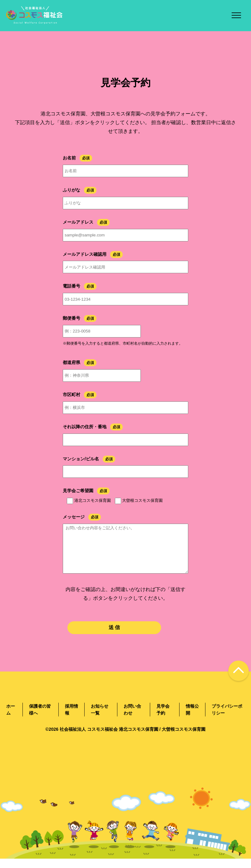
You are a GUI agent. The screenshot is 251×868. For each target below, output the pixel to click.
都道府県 (71, 362)
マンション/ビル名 (81, 459)
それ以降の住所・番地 (85, 427)
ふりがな (71, 190)
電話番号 (71, 286)
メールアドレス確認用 (85, 254)
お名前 (69, 158)
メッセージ (74, 517)
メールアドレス (78, 222)
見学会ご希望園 (78, 491)
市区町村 (71, 395)
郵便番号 (71, 318)
